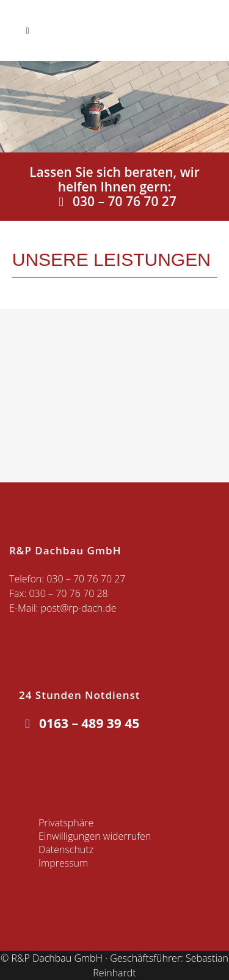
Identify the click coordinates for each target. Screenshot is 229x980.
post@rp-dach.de (78, 608)
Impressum (63, 863)
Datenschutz (66, 849)
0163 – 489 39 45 (79, 723)
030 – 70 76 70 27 (114, 201)
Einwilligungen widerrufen (95, 836)
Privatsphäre (66, 823)
